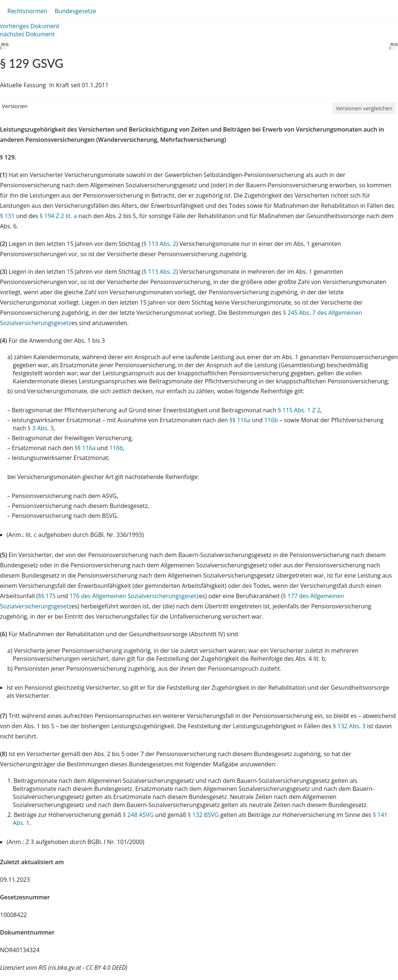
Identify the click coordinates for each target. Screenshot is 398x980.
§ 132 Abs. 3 (349, 726)
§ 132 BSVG (203, 815)
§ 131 (7, 216)
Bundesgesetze (75, 11)
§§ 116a (240, 420)
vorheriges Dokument (30, 26)
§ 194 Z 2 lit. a (58, 216)
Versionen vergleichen (364, 108)
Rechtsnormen (27, 11)
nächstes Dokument (27, 34)
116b (271, 420)
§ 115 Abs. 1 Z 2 (299, 410)
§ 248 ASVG (138, 815)
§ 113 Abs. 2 (160, 244)
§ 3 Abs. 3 (41, 428)
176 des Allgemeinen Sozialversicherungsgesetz (134, 596)
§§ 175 (47, 596)
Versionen (15, 106)
